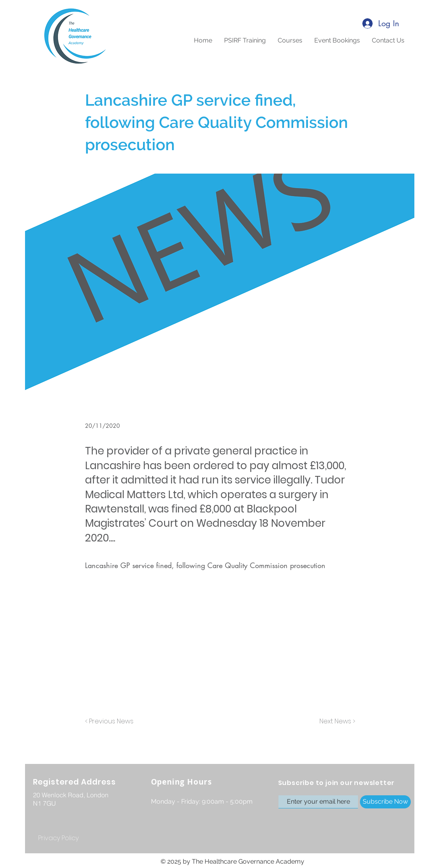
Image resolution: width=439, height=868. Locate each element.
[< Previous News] (111, 721)
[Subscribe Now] (385, 802)
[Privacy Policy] (58, 838)
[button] (290, 41)
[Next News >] (335, 721)
